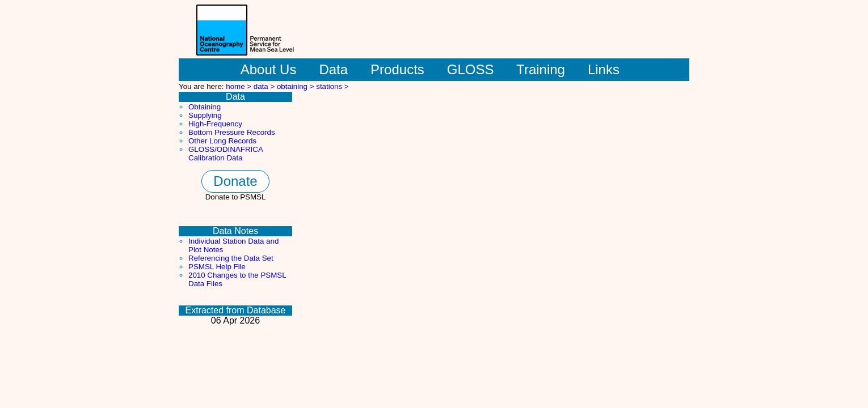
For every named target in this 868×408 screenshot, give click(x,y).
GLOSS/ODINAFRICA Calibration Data (226, 154)
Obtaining (205, 107)
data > (265, 86)
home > (240, 86)
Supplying (205, 115)
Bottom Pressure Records (232, 132)
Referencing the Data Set (231, 258)
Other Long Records (222, 141)
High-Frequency (215, 124)
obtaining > (296, 86)
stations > (332, 86)
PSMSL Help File (217, 267)
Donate (235, 181)
